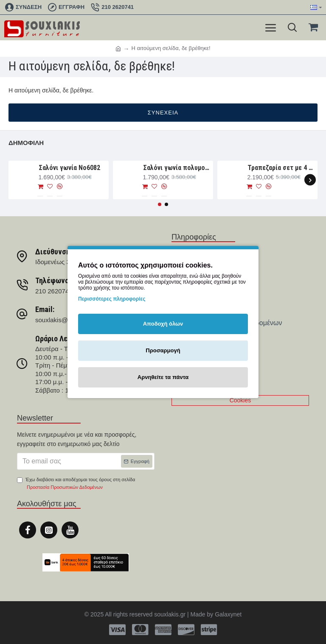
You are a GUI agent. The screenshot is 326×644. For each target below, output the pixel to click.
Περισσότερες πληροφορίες (112, 299)
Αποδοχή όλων (163, 324)
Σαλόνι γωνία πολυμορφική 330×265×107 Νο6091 (177, 168)
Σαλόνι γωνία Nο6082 (69, 168)
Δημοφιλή (26, 143)
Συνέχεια (163, 113)
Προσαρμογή (163, 350)
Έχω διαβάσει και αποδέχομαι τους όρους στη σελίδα (76, 484)
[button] (310, 180)
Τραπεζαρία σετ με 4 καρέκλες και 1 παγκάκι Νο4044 (281, 168)
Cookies (240, 400)
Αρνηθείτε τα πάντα (163, 377)
